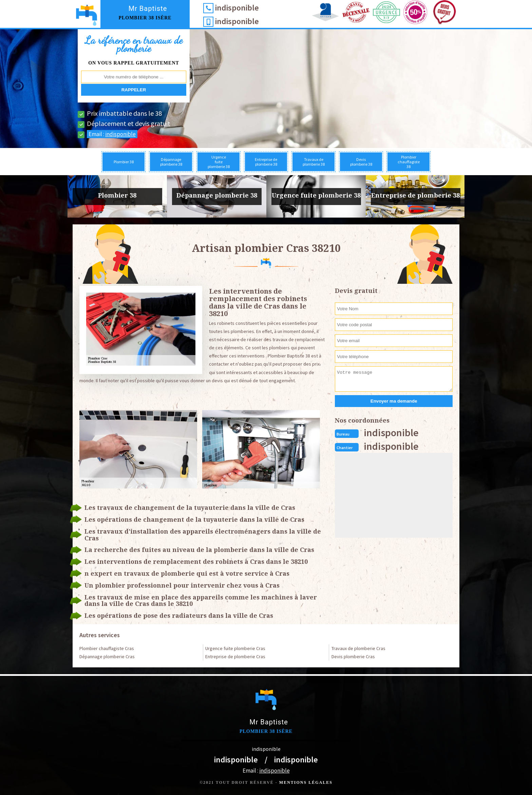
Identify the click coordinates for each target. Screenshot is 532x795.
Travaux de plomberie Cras (358, 648)
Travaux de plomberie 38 (314, 162)
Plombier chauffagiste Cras (107, 648)
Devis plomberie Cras (353, 657)
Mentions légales (306, 782)
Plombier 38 (124, 162)
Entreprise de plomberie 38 (266, 162)
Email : (112, 134)
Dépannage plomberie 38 (171, 162)
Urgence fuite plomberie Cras (235, 648)
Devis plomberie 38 (361, 162)
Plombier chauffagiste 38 (409, 162)
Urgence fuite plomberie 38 (219, 162)
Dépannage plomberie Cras (107, 657)
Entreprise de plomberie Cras (235, 657)
